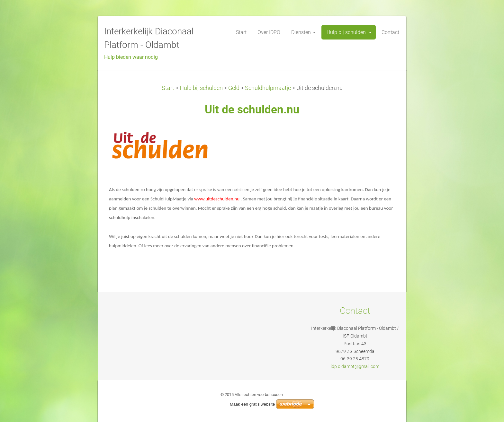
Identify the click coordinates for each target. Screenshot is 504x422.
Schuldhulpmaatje (268, 88)
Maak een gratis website (252, 404)
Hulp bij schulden (201, 88)
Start (168, 88)
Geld (234, 88)
